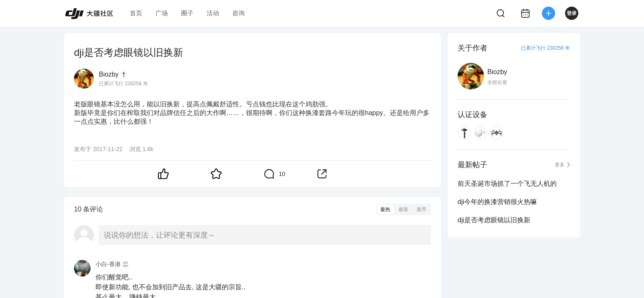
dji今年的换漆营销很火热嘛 (497, 202)
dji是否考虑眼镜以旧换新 (494, 220)
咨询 (239, 13)
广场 (162, 13)
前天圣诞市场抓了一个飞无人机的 (507, 184)
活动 (213, 13)
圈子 (187, 13)
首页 (136, 13)
